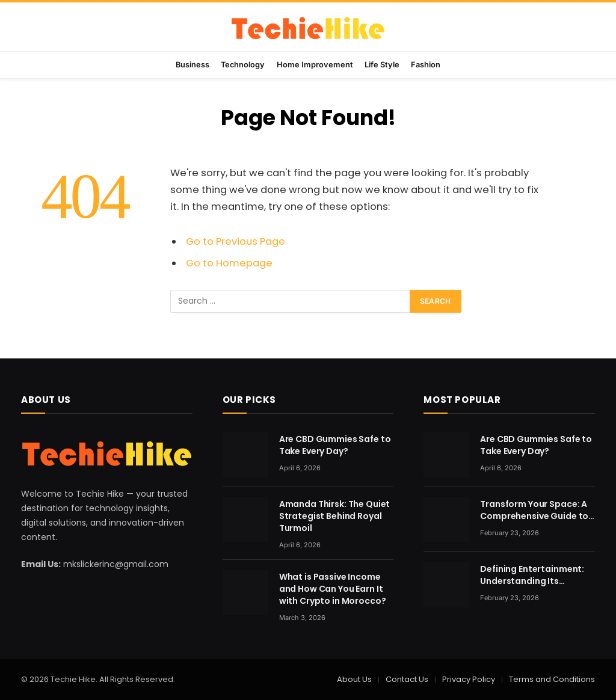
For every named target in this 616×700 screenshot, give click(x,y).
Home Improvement (315, 65)
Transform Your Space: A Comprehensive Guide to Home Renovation (534, 510)
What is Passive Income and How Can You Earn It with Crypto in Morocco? (333, 589)
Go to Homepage (229, 263)
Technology (243, 65)
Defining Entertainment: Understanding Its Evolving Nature (532, 575)
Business (192, 65)
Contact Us (407, 679)
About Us (354, 679)
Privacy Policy (469, 679)
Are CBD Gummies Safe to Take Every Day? (335, 445)
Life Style (382, 65)
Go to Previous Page (236, 241)
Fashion (426, 65)
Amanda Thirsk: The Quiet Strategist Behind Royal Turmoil (335, 516)
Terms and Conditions (552, 679)
